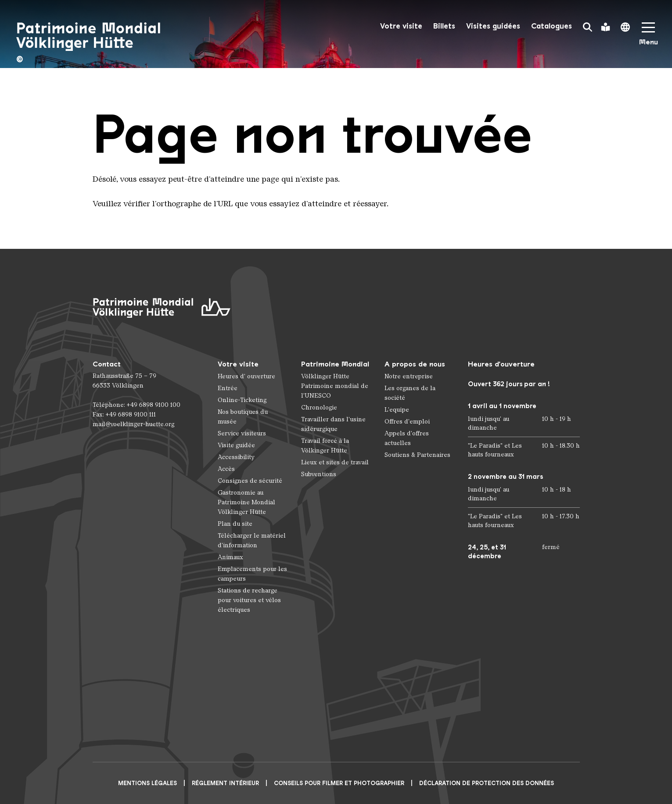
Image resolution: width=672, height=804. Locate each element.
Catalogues (552, 26)
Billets (444, 26)
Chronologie (319, 407)
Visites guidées (493, 26)
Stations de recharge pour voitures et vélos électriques (249, 600)
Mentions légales (147, 783)
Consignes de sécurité (250, 481)
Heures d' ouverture (246, 376)
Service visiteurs (242, 433)
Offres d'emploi (407, 422)
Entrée (228, 388)
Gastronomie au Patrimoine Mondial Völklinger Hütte (246, 502)
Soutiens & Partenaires (417, 455)
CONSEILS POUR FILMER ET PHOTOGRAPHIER (339, 783)
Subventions (319, 474)
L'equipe (397, 410)
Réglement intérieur (225, 783)
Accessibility (236, 457)
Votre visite (401, 26)
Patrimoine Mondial (335, 364)
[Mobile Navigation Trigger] (648, 37)
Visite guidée (236, 445)
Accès (226, 469)
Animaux (230, 557)
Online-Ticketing (242, 400)
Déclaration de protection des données (487, 783)
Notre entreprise (409, 376)
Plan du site (235, 524)
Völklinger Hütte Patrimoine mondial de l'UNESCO (335, 386)
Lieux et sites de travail (335, 462)
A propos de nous (415, 364)
